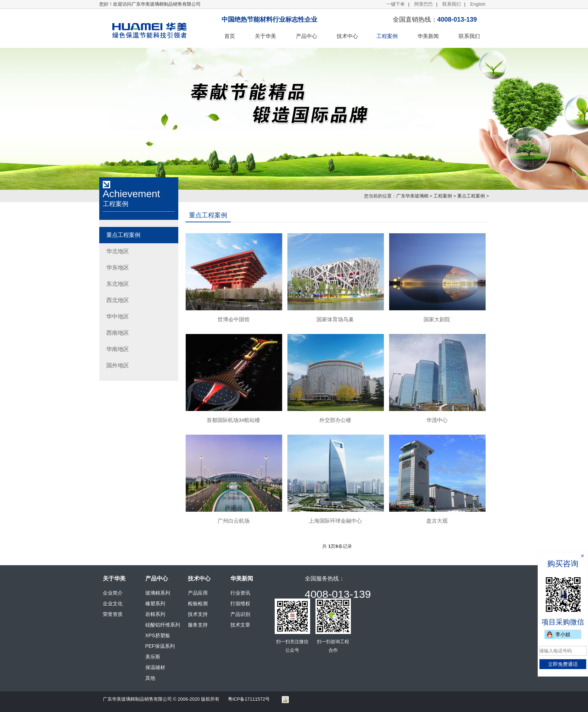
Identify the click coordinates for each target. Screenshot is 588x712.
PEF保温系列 (160, 646)
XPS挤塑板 (158, 635)
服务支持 (198, 625)
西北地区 (118, 300)
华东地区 (118, 268)
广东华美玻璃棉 (412, 196)
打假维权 (240, 603)
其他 (150, 678)
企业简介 (113, 593)
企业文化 (113, 603)
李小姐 (563, 634)
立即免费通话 (563, 664)
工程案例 (387, 36)
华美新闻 (428, 36)
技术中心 (347, 36)
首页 (230, 36)
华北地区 (118, 251)
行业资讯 (240, 593)
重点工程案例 (471, 196)
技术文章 (240, 625)
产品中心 (307, 36)
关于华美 (265, 36)
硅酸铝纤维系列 (163, 625)
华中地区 (118, 316)
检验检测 (198, 603)
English (478, 4)
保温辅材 (155, 667)
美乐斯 (153, 657)
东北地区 (118, 284)
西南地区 (118, 333)
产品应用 (198, 593)
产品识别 (240, 614)
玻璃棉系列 (158, 593)
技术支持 (198, 614)
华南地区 (118, 349)
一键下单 (396, 4)
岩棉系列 (155, 614)
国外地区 (118, 365)
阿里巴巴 (424, 4)
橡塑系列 (155, 603)
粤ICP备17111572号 (249, 699)
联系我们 (452, 4)
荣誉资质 (113, 614)
